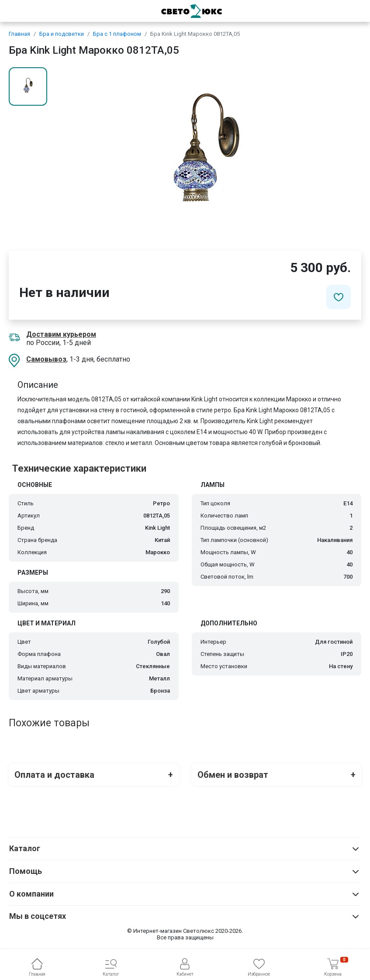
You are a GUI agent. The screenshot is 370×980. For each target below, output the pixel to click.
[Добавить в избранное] (339, 297)
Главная (19, 34)
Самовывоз (46, 359)
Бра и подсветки (62, 34)
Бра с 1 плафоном (117, 34)
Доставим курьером (61, 334)
